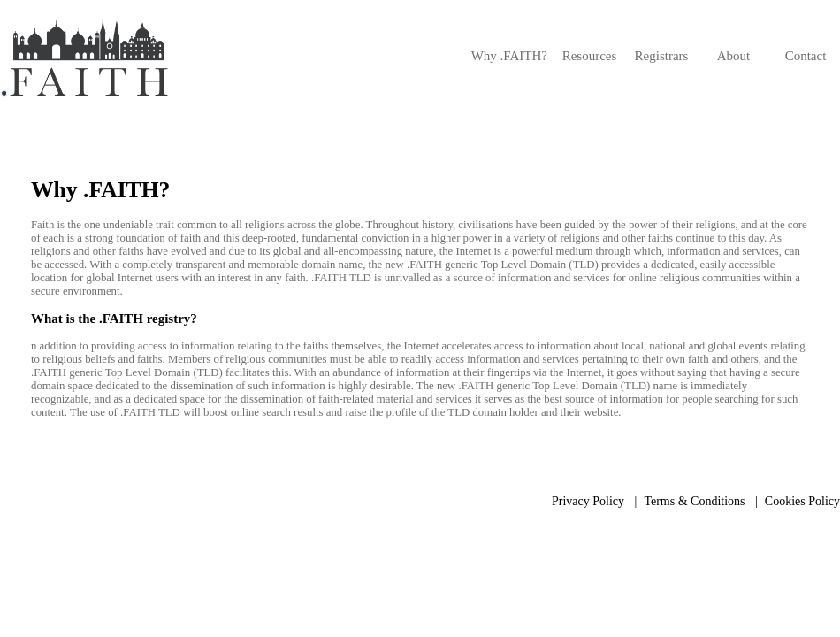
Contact (806, 56)
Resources (590, 56)
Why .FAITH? (509, 56)
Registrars (662, 56)
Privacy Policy (588, 501)
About (734, 56)
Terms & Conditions (694, 501)
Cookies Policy (802, 501)
